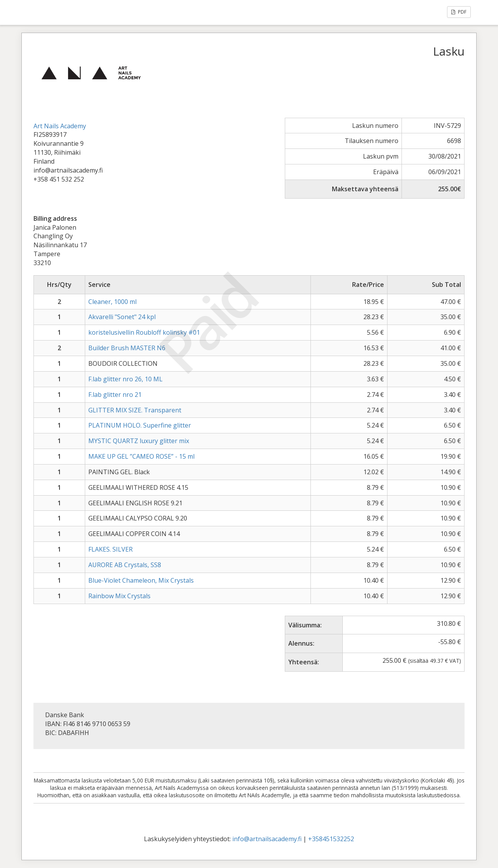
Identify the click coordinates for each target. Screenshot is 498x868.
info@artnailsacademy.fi (267, 839)
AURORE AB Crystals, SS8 (125, 565)
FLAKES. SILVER (110, 549)
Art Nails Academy (60, 126)
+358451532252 (331, 839)
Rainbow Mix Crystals (119, 596)
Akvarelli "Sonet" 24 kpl (122, 317)
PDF (459, 12)
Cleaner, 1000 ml (112, 302)
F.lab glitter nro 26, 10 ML (125, 379)
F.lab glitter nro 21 (115, 395)
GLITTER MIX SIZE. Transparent (135, 410)
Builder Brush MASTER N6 (127, 348)
